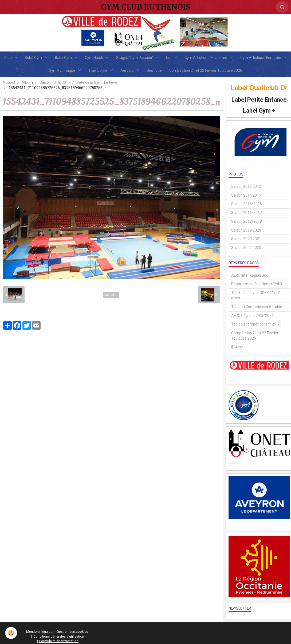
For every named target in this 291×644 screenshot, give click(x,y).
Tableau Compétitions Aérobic (257, 308)
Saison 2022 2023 (246, 249)
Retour (111, 296)
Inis (197, 58)
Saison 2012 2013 (246, 188)
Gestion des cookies (72, 633)
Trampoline (125, 71)
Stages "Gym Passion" (162, 58)
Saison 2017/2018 (247, 222)
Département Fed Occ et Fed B (257, 285)
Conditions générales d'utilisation (59, 637)
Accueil (9, 84)
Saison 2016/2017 (55, 84)
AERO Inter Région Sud (250, 276)
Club (34, 58)
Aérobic (155, 71)
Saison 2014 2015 (246, 196)
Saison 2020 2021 (246, 240)
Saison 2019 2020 (246, 231)
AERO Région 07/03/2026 (252, 316)
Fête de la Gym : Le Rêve (97, 84)
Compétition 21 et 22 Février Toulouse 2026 (234, 71)
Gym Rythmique (89, 71)
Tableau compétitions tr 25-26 (256, 325)
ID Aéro (237, 348)
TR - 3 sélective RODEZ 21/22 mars (255, 296)
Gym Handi (121, 58)
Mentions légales (39, 633)
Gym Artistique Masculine (235, 58)
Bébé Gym (60, 58)
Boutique (182, 71)
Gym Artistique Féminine (42, 71)
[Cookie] (11, 633)
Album (27, 84)
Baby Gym (91, 58)
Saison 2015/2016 (247, 205)
